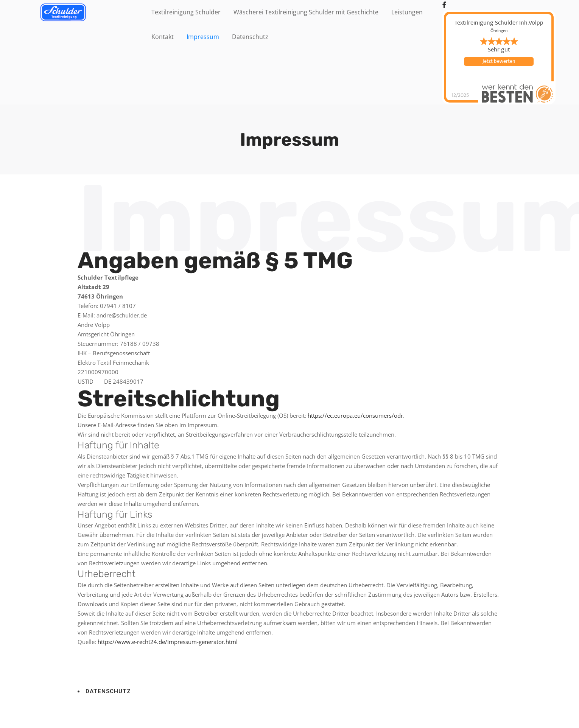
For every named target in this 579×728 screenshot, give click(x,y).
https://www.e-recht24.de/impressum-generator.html (168, 642)
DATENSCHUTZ (108, 691)
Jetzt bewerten (499, 61)
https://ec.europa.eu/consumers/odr (355, 415)
